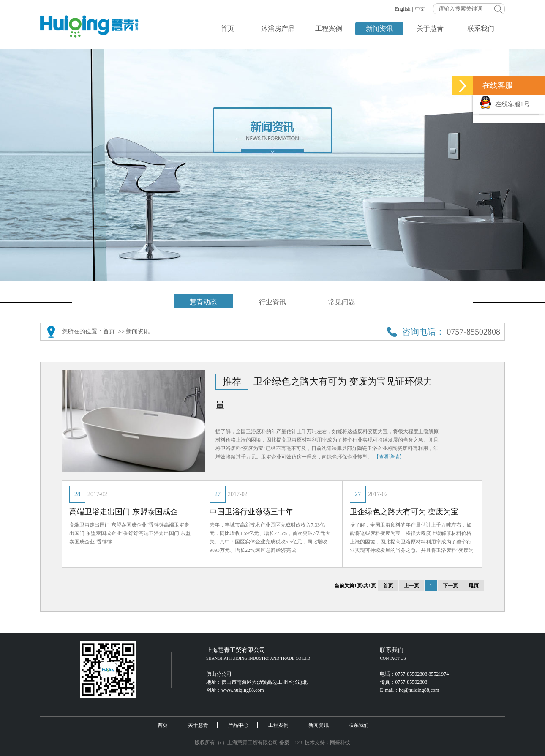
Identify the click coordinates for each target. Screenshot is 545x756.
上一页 (411, 586)
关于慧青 (430, 29)
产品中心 (238, 725)
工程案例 (329, 29)
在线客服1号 (504, 104)
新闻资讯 (379, 29)
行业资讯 (272, 302)
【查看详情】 (389, 457)
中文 (420, 9)
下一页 (450, 586)
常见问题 (342, 302)
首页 (227, 29)
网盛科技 (340, 742)
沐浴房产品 (278, 29)
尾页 (474, 586)
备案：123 (291, 742)
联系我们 (481, 29)
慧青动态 (203, 302)
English (403, 9)
